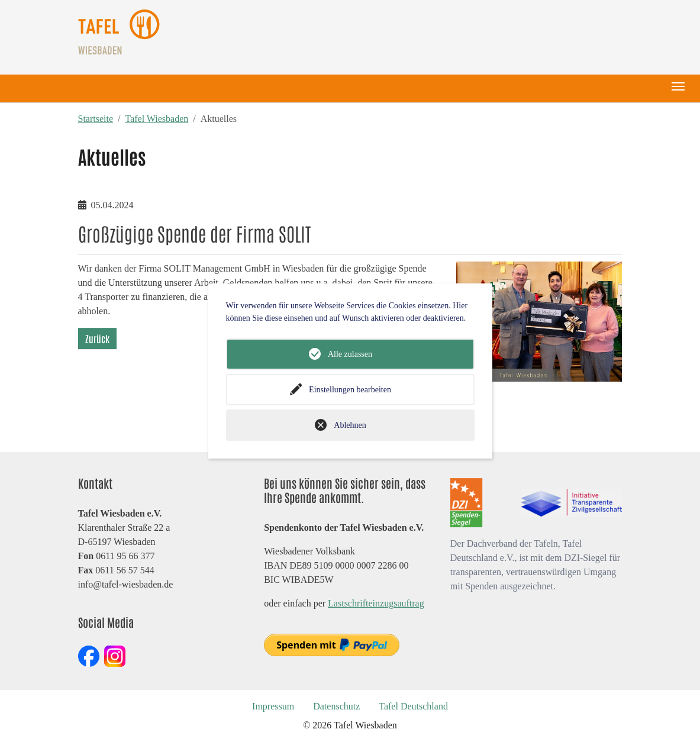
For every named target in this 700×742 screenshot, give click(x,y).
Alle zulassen (350, 354)
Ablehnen (350, 425)
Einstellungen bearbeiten (350, 390)
